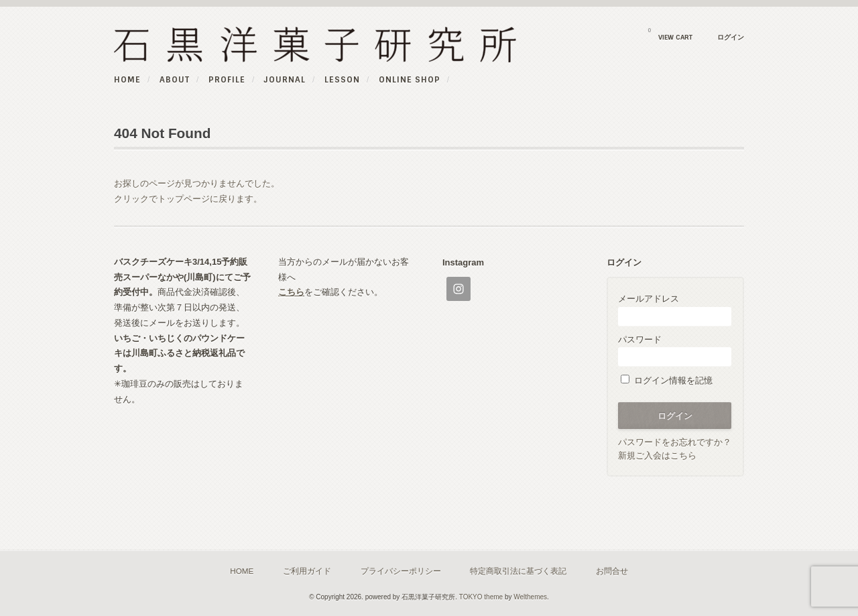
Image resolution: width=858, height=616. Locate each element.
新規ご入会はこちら (657, 455)
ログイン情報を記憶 (667, 380)
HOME (127, 80)
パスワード (675, 351)
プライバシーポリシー (401, 571)
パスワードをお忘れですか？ (675, 442)
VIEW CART (670, 34)
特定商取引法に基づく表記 (518, 571)
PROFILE (227, 80)
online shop (410, 80)
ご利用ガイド (307, 571)
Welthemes (530, 597)
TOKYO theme (481, 597)
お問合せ (612, 571)
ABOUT (175, 80)
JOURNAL (285, 80)
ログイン (731, 37)
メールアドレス (675, 310)
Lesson (342, 80)
